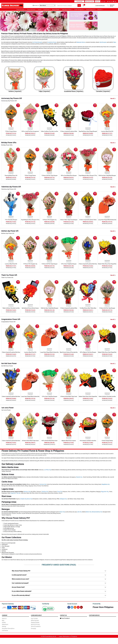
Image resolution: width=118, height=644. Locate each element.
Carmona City (43, 484)
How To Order (34, 618)
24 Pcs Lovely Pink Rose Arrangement (30, 131)
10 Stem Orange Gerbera (11, 131)
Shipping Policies (35, 622)
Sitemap (4, 626)
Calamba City (45, 492)
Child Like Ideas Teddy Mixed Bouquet (107, 175)
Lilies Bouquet (103, 42)
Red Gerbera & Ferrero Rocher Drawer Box (30, 309)
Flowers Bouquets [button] (21, 9)
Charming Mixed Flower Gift (11, 175)
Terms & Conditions (36, 626)
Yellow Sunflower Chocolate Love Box (49, 131)
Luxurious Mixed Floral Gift (107, 131)
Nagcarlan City (105, 492)
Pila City (18, 493)
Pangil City (13, 493)
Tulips (114, 42)
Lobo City (79, 512)
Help (115, 1)
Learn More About (36, 615)
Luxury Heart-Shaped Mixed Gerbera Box (107, 220)
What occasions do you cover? (20, 579)
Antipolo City (23, 499)
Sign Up (109, 1)
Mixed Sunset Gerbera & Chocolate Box (69, 352)
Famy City (60, 492)
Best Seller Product (90, 1)
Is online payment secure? (19, 575)
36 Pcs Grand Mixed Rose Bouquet (69, 175)
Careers (4, 622)
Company (5, 615)
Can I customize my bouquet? (20, 583)
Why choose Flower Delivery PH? (21, 571)
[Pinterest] (78, 607)
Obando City (79, 477)
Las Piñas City (47, 470)
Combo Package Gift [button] (79, 9)
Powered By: (96, 604)
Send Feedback (65, 618)
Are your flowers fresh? (18, 587)
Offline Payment (35, 620)
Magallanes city (106, 484)
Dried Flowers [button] (47, 9)
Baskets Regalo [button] (56, 9)
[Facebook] (69, 607)
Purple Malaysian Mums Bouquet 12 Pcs (88, 175)
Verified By (45, 604)
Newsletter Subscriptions (8, 628)
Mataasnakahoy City (97, 512)
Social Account (72, 604)
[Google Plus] (81, 607)
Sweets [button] (40, 9)
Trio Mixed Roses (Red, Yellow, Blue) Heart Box (88, 309)
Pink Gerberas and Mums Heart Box (88, 441)
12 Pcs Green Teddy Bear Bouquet (69, 264)
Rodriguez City (63, 499)
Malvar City (89, 512)
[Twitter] (72, 607)
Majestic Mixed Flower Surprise (69, 441)
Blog (3, 620)
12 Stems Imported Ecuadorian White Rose (69, 132)
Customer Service (94, 615)
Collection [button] (100, 9)
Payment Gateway (7, 604)
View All (113, 98)
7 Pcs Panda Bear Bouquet (11, 220)
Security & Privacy (35, 624)
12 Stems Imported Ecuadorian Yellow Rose (88, 220)
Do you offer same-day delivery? (21, 595)
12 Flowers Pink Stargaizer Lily (49, 220)
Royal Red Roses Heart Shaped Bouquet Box (88, 132)
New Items (98, 1)
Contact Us (63, 615)
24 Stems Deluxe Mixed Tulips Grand (69, 396)
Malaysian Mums (81, 42)
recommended (79, 1)
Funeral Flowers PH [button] (91, 9)
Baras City (30, 499)
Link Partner (5, 630)
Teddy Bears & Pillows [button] (67, 9)
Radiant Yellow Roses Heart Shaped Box (107, 264)
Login (103, 1)
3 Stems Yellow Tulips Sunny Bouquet (69, 220)
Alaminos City (27, 492)
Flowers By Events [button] (32, 9)
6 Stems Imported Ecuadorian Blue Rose (11, 396)
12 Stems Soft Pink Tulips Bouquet (49, 175)
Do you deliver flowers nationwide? (22, 591)
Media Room (5, 624)
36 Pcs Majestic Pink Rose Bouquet (88, 352)
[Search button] (79, 5)
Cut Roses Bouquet (37, 42)
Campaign (33, 628)
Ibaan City (62, 512)
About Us (4, 618)
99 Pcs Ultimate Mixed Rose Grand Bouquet (49, 441)
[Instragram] (75, 607)
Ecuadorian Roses (52, 42)
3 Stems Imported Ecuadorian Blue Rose (88, 264)
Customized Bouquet (100, 6)
